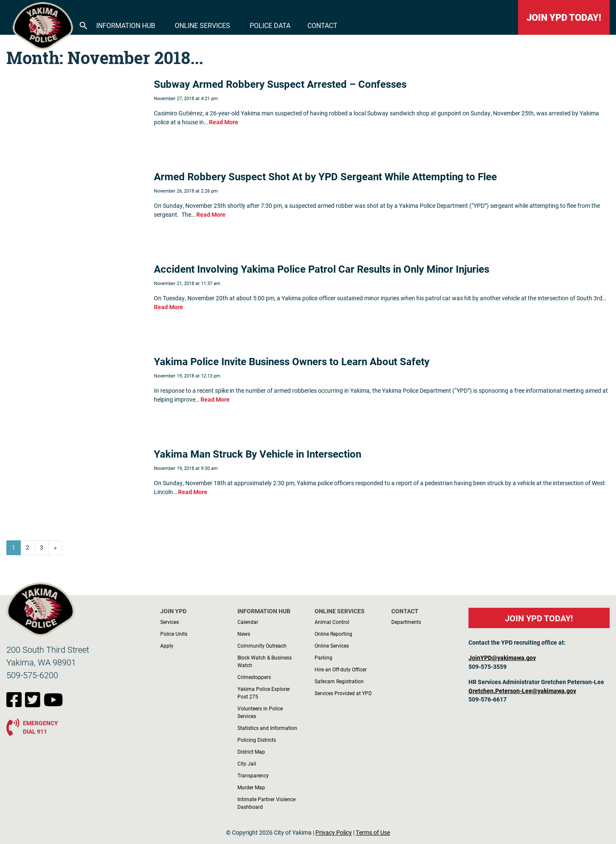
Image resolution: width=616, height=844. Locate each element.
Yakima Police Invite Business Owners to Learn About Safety (292, 361)
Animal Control (332, 622)
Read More (224, 122)
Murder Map (251, 787)
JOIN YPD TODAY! (564, 17)
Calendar (248, 622)
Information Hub (126, 25)
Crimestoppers (254, 677)
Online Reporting (333, 634)
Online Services (202, 25)
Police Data (270, 25)
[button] (84, 25)
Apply (167, 646)
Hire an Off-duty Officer (341, 669)
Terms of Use (373, 833)
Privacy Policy (334, 833)
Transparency (253, 775)
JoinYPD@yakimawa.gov (502, 658)
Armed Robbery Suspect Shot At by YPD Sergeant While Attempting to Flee (325, 176)
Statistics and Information (267, 728)
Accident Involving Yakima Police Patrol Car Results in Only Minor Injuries (322, 269)
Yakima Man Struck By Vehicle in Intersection (258, 454)
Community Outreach (262, 646)
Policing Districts (257, 740)
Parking (323, 657)
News (244, 634)
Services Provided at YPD (343, 693)
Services (170, 622)
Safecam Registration (339, 681)
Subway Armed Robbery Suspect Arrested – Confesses (280, 84)
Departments (406, 622)
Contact (322, 25)
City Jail (247, 763)
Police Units (174, 634)
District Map (251, 752)
